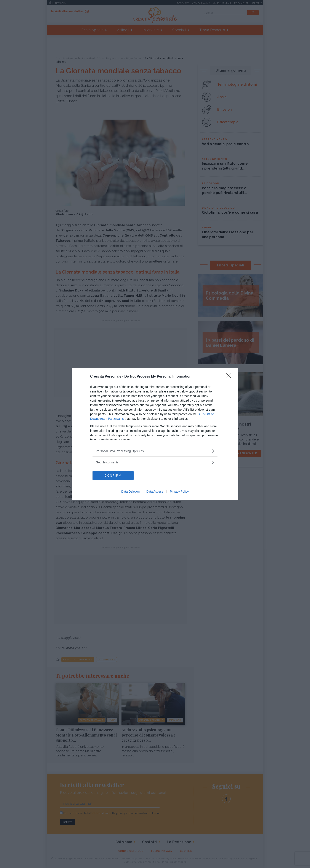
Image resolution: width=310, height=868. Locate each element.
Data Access (155, 492)
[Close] (230, 377)
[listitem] (155, 451)
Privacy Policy (179, 492)
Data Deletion (130, 492)
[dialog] (155, 434)
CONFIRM (113, 476)
